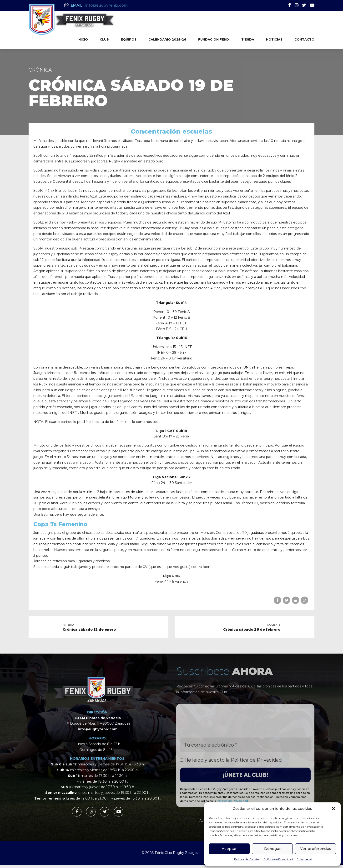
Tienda (248, 39)
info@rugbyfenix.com (98, 729)
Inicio (83, 39)
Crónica (40, 70)
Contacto (304, 39)
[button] (333, 809)
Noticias (274, 39)
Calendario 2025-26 (167, 39)
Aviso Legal (304, 859)
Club (104, 39)
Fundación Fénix (214, 39)
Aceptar (229, 849)
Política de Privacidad (278, 859)
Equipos (129, 39)
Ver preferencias (316, 849)
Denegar (272, 849)
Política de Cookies (247, 859)
